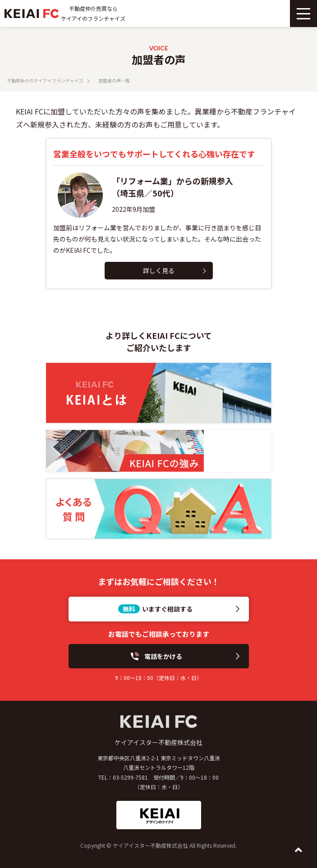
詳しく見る (159, 270)
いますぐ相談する (167, 609)
